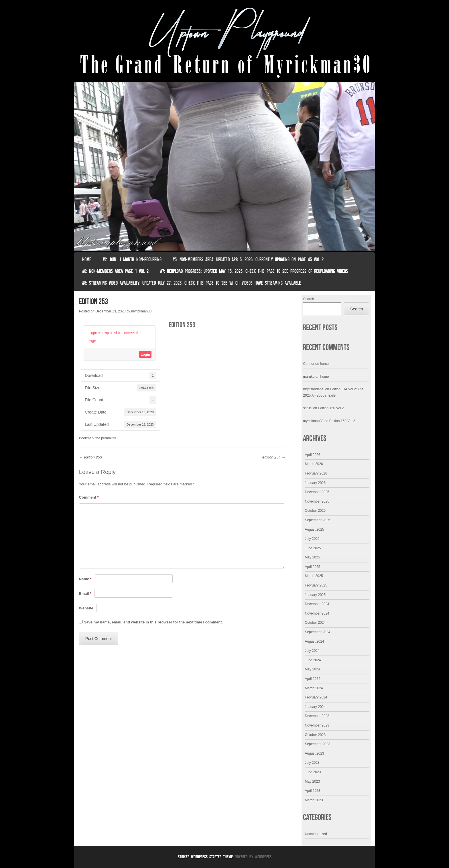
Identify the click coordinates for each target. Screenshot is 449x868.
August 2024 (314, 641)
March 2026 (314, 464)
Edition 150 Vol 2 (331, 408)
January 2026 (315, 483)
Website (86, 608)
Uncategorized (316, 834)
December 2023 (317, 716)
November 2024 (317, 613)
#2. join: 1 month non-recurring (132, 259)
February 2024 (316, 697)
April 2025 (312, 567)
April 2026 (312, 455)
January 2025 (315, 595)
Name (85, 579)
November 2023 (317, 725)
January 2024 (315, 707)
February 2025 (316, 585)
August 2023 (314, 753)
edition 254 (274, 457)
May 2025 (312, 557)
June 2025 (313, 548)
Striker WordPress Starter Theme (205, 857)
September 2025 (317, 520)
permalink (109, 438)
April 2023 (312, 791)
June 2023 (313, 772)
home (324, 364)
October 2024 (315, 623)
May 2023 (312, 782)
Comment (89, 497)
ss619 (308, 408)
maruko (309, 377)
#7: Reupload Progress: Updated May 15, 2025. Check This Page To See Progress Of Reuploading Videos (254, 271)
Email (85, 594)
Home (87, 259)
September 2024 (317, 632)
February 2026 (316, 473)
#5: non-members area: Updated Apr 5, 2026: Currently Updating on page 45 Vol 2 (248, 259)
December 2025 (317, 492)
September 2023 (317, 744)
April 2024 (312, 679)
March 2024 (314, 688)
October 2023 (315, 735)
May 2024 (312, 669)
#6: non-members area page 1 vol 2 (115, 271)
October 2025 (315, 511)
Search (308, 299)
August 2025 (314, 530)
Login (145, 355)
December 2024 (317, 604)
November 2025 (317, 501)
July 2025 (312, 539)
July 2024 (312, 651)
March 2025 (314, 576)
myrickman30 (141, 311)
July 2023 (312, 763)
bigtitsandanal (314, 389)
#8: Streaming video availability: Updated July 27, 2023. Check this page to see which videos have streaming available (192, 283)
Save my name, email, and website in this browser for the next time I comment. (153, 622)
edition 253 (90, 457)
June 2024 (313, 660)
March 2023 (314, 800)
